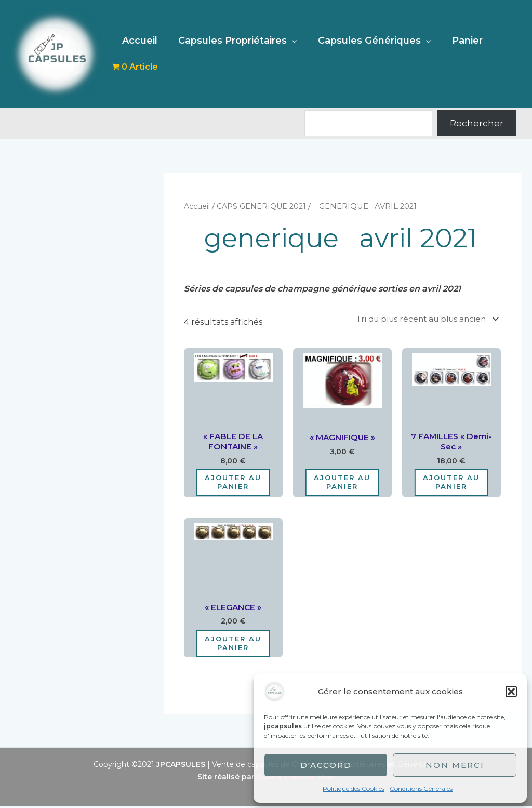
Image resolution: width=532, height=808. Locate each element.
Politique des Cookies (354, 789)
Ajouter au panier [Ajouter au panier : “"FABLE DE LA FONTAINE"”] (233, 484)
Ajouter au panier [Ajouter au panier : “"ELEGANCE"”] (233, 645)
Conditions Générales (421, 789)
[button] (511, 692)
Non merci (455, 765)
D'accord (326, 765)
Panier (460, 41)
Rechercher (477, 123)
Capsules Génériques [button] (364, 41)
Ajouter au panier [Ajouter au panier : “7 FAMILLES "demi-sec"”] (451, 484)
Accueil (139, 41)
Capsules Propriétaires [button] (229, 41)
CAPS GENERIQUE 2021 (265, 206)
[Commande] (421, 319)
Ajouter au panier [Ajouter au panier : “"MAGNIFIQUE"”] (342, 484)
